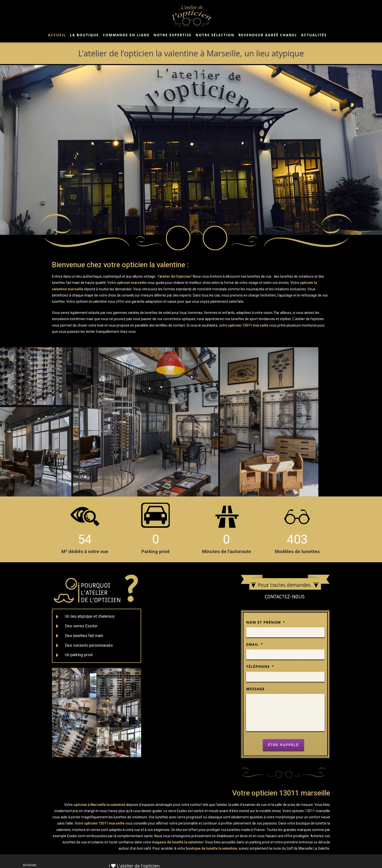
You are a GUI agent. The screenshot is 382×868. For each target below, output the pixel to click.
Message (255, 689)
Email (255, 644)
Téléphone (260, 667)
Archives (30, 865)
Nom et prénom (266, 622)
